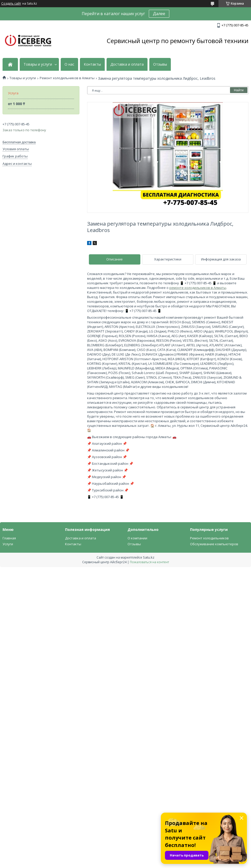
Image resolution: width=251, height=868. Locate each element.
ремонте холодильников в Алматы (198, 288)
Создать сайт (11, 4)
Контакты (92, 64)
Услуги (8, 544)
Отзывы (160, 64)
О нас (69, 64)
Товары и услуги (38, 64)
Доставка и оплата (127, 64)
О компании (137, 538)
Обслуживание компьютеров (214, 544)
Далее (159, 14)
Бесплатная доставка (19, 142)
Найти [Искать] (239, 90)
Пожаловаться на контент (149, 562)
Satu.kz (149, 557)
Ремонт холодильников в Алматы (67, 78)
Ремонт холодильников (209, 538)
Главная (9, 538)
